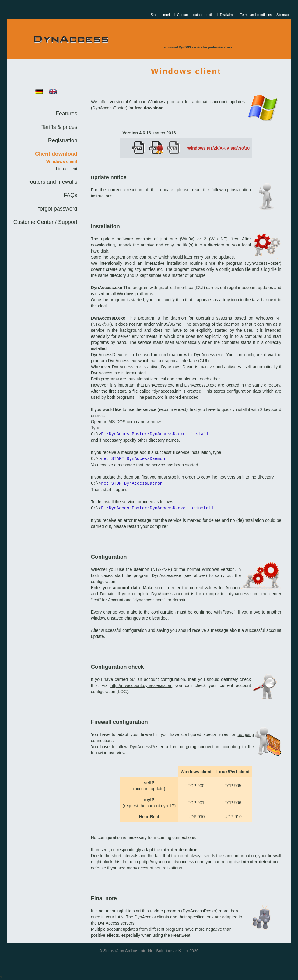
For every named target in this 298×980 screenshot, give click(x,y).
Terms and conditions (256, 15)
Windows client (62, 161)
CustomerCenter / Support (45, 222)
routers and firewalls (53, 182)
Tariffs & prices (59, 127)
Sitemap (282, 15)
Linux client (67, 169)
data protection (204, 15)
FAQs (70, 195)
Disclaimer (228, 15)
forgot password (58, 209)
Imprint (167, 15)
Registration (63, 140)
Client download (56, 154)
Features (67, 114)
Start (154, 15)
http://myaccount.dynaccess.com (141, 685)
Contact (183, 15)
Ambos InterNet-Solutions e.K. (154, 951)
